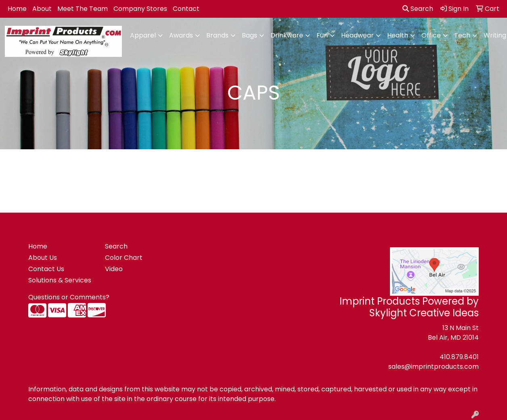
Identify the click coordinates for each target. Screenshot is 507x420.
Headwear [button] (357, 35)
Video (114, 269)
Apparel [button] (143, 35)
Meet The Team (83, 9)
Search (418, 9)
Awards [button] (181, 35)
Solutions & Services (60, 280)
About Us (43, 258)
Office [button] (431, 35)
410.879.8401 (459, 357)
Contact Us (46, 269)
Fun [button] (322, 35)
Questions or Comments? (69, 297)
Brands (217, 35)
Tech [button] (462, 35)
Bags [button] (249, 35)
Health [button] (398, 35)
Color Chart (124, 258)
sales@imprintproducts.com (434, 367)
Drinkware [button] (287, 35)
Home (17, 9)
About (42, 9)
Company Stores (140, 9)
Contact (186, 9)
